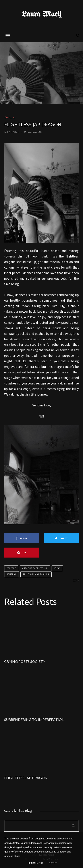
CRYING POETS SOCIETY (25, 661)
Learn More (36, 863)
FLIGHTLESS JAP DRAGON (26, 778)
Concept (10, 117)
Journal (12, 574)
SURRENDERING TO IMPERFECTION (34, 719)
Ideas (57, 568)
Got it (53, 863)
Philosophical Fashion (36, 574)
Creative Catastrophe (35, 568)
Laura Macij (42, 14)
